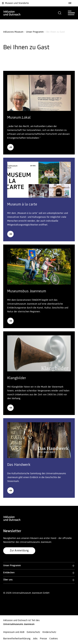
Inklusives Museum (13, 32)
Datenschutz (33, 632)
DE (70, 3)
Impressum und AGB (14, 632)
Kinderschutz (49, 632)
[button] (60, 13)
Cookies (54, 639)
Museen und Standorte (15, 3)
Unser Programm (35, 32)
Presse (43, 639)
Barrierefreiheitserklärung (17, 639)
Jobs (35, 639)
